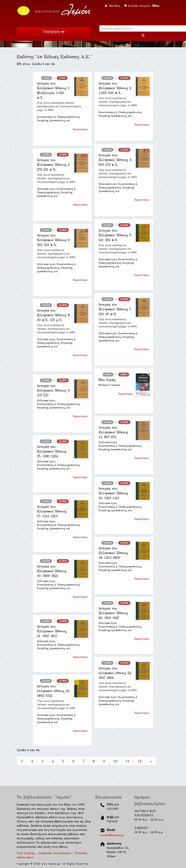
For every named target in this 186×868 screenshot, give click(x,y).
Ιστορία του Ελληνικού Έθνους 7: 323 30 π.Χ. (115, 309)
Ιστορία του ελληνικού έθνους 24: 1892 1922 (53, 691)
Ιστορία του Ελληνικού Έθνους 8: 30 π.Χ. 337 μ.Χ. (54, 315)
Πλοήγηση (54, 32)
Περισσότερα (80, 129)
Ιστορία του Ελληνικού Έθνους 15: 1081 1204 (52, 452)
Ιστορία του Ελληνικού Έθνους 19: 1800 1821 (52, 571)
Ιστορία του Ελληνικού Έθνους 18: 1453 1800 (113, 553)
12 (139, 761)
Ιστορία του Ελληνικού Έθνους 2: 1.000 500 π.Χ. (115, 88)
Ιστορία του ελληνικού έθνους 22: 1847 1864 (115, 673)
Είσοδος (113, 6)
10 (115, 761)
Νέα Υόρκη (107, 380)
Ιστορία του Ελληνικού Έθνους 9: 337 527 (54, 391)
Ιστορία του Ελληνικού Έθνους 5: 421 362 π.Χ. (115, 235)
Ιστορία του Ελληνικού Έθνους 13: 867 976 (113, 432)
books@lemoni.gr (112, 835)
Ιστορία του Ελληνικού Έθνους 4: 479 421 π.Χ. (54, 165)
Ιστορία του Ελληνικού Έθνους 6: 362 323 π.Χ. (54, 240)
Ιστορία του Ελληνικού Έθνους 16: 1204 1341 (113, 493)
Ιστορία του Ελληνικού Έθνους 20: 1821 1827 (113, 613)
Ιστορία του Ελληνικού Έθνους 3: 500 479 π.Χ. (115, 160)
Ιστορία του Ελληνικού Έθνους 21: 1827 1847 (52, 631)
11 (127, 761)
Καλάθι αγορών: (142, 6)
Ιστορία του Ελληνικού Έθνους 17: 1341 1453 (52, 511)
